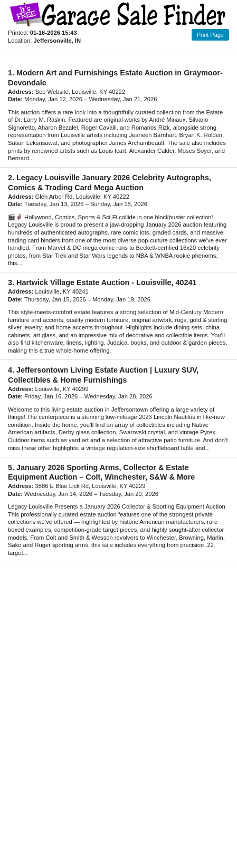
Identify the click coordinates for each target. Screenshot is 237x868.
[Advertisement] (118, 710)
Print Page (210, 35)
